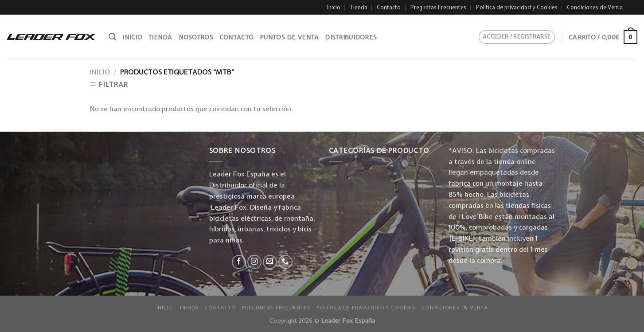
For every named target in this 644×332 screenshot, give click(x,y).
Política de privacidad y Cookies (517, 7)
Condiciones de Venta (595, 7)
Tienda (359, 7)
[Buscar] (112, 37)
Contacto (389, 7)
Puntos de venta (289, 37)
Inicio (334, 7)
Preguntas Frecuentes (438, 7)
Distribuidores (351, 37)
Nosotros (196, 37)
